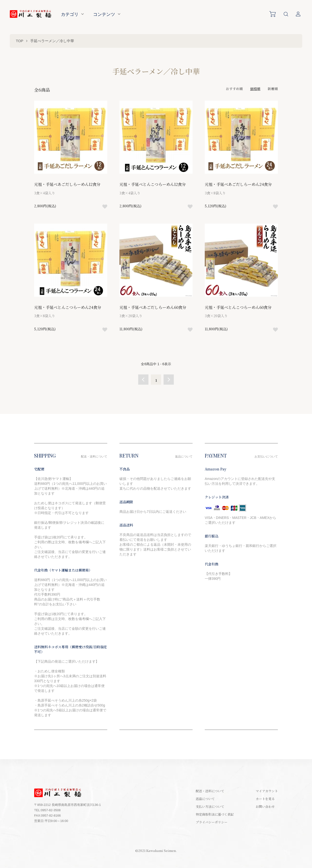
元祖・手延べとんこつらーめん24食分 (68, 307)
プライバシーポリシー (212, 822)
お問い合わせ (265, 806)
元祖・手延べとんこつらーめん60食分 (238, 307)
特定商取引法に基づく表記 (215, 814)
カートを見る (265, 799)
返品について (205, 799)
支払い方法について (210, 806)
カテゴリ (70, 14)
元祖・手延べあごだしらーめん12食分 (67, 184)
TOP (20, 41)
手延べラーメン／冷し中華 (52, 41)
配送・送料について (210, 791)
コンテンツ (104, 14)
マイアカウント (267, 791)
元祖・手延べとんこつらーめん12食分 (153, 184)
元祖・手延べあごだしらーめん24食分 (238, 184)
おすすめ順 (234, 89)
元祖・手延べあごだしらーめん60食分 (153, 307)
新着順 (273, 89)
